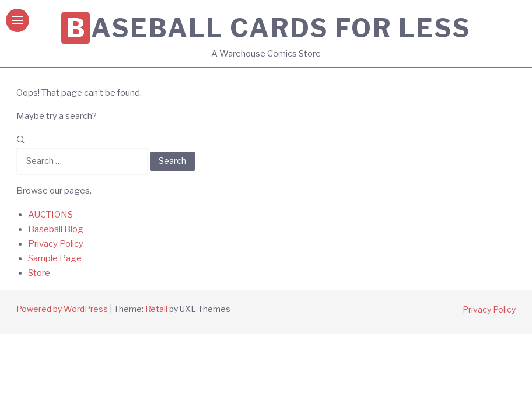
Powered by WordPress (62, 309)
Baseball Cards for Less (269, 28)
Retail (156, 309)
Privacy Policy (56, 244)
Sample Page (55, 258)
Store (39, 273)
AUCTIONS (50, 215)
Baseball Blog (56, 229)
